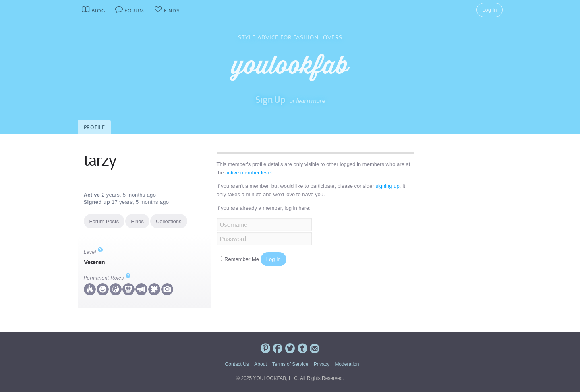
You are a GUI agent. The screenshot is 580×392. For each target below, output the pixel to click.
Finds (137, 221)
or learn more (307, 101)
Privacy (322, 364)
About (260, 364)
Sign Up (270, 100)
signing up (387, 186)
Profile (94, 127)
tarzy (100, 160)
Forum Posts (104, 221)
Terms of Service (290, 364)
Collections (169, 221)
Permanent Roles (107, 278)
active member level (249, 173)
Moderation (347, 364)
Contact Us (237, 364)
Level (93, 252)
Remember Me (239, 259)
